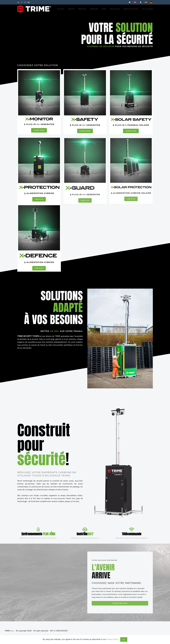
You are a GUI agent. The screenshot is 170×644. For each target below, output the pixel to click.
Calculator (147, 9)
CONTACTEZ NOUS (131, 9)
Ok (124, 639)
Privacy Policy (112, 639)
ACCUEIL (61, 9)
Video (104, 9)
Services (94, 9)
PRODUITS (82, 9)
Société (71, 9)
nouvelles (115, 9)
